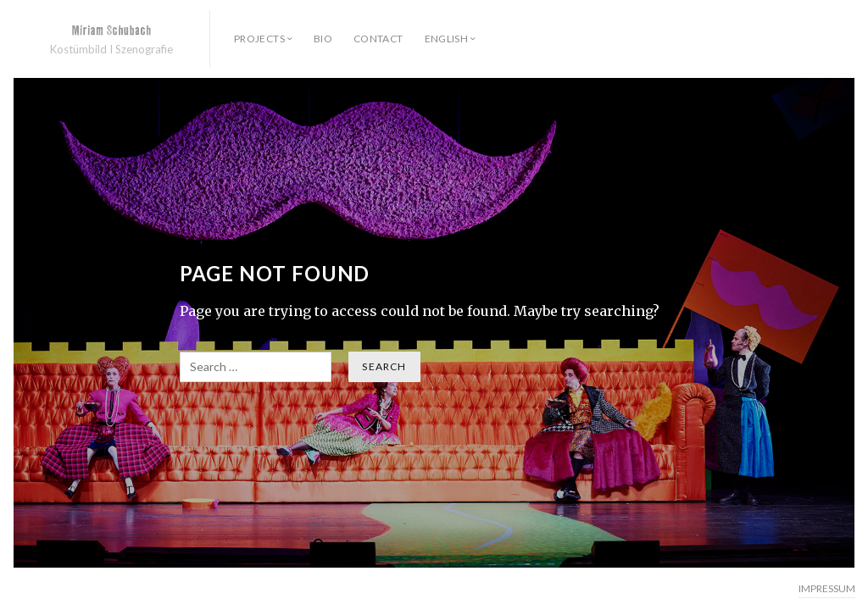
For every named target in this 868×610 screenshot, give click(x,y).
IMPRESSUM (827, 588)
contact (378, 39)
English (447, 39)
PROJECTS (259, 39)
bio (323, 39)
